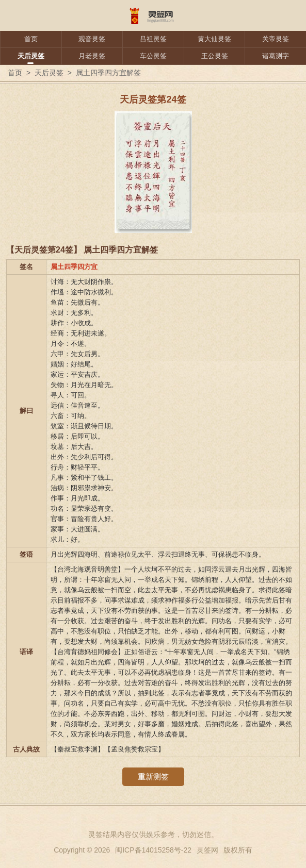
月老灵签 (92, 56)
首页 (31, 39)
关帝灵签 (276, 39)
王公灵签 (215, 56)
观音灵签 (92, 39)
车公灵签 (153, 56)
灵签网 (207, 850)
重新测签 (153, 777)
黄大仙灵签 (214, 39)
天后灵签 (31, 56)
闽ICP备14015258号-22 (153, 850)
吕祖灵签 (153, 39)
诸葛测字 (276, 56)
